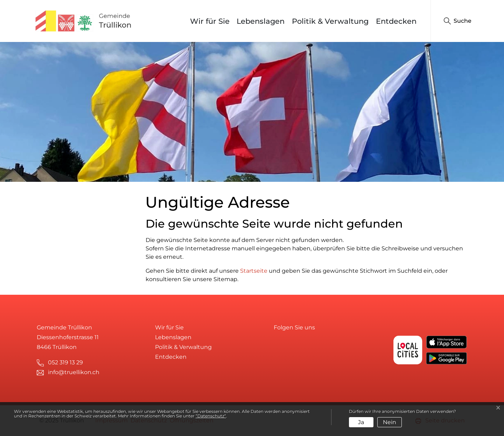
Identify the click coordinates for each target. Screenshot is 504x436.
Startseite (254, 271)
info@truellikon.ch (74, 372)
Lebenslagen (261, 21)
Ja (361, 422)
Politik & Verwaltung (330, 21)
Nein (390, 422)
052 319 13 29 (65, 362)
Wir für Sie (210, 21)
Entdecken (396, 21)
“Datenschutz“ (211, 416)
